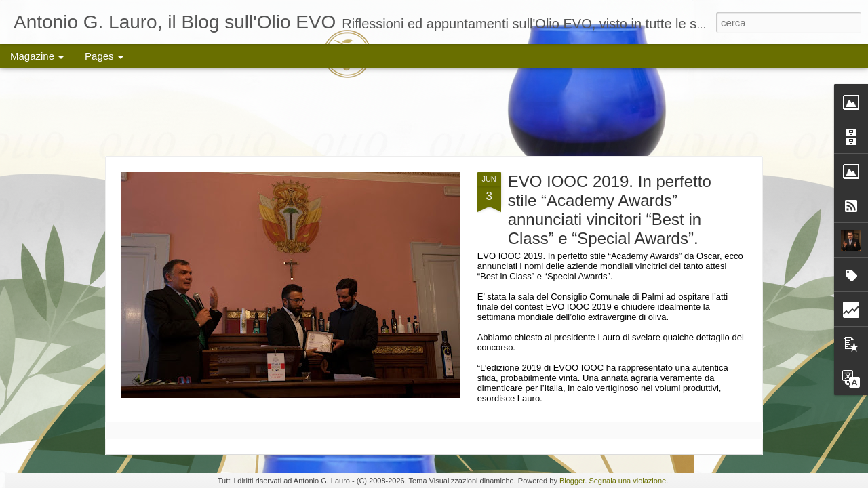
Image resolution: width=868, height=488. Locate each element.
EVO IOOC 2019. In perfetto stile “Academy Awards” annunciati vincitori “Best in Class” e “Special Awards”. (610, 210)
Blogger (572, 481)
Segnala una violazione (627, 481)
